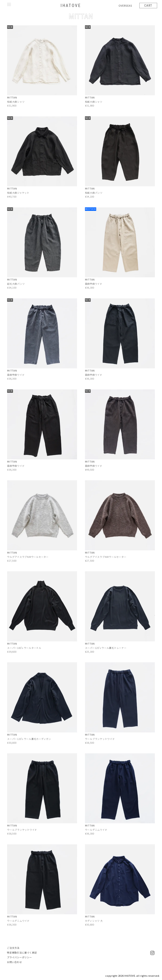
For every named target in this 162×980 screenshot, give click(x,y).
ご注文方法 (13, 948)
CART (148, 6)
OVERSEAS (125, 6)
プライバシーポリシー (19, 957)
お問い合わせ (14, 962)
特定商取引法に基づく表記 (22, 953)
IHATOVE (71, 5)
